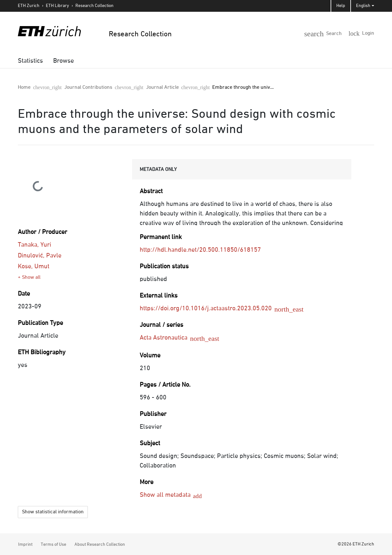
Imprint (25, 544)
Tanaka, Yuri (35, 245)
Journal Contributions (65, 88)
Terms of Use (53, 544)
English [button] (363, 6)
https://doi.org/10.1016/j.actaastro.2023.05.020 (210, 308)
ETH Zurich (29, 6)
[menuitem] (30, 61)
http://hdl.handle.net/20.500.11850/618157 (200, 250)
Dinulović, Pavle (40, 256)
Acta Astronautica (168, 338)
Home (24, 88)
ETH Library (57, 6)
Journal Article (115, 88)
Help (341, 6)
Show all (31, 277)
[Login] (364, 33)
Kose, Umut (34, 266)
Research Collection (94, 6)
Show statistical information (53, 511)
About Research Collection (100, 544)
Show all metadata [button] (166, 495)
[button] (334, 32)
